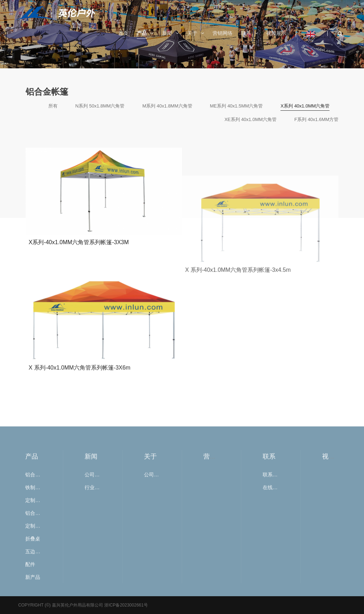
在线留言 (271, 591)
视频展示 (335, 560)
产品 (32, 560)
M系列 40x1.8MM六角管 (167, 106)
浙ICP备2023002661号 (125, 605)
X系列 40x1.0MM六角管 (305, 106)
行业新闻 (93, 591)
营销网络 (216, 560)
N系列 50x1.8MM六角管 (100, 106)
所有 (53, 106)
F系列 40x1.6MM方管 (316, 119)
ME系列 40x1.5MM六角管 (237, 106)
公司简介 (152, 578)
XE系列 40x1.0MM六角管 (250, 119)
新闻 (91, 560)
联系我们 (271, 578)
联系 (269, 560)
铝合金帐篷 (33, 578)
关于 (150, 560)
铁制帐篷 (33, 591)
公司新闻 (93, 578)
